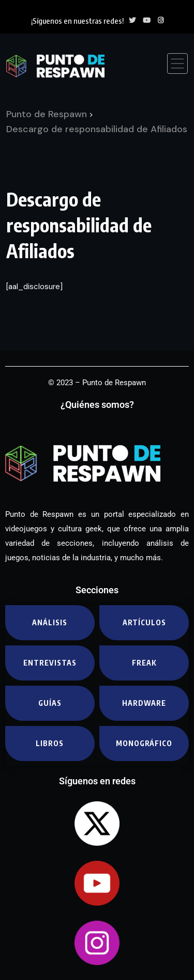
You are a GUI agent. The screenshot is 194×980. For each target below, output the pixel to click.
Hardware (144, 703)
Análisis (50, 622)
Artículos (144, 622)
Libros (50, 743)
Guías (50, 703)
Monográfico (144, 743)
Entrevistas (50, 663)
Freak (144, 663)
